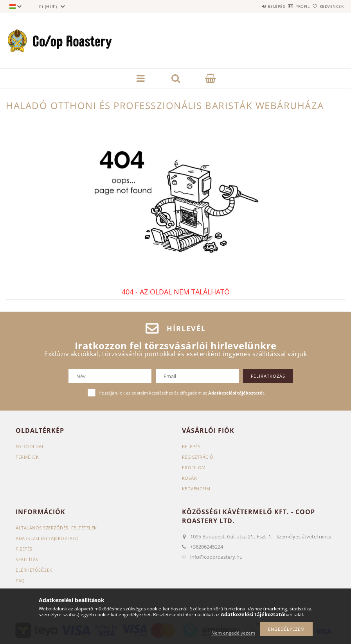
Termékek (27, 457)
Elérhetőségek (34, 570)
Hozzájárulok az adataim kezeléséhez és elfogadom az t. (182, 393)
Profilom (194, 467)
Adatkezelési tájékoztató (47, 538)
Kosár (190, 478)
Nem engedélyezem (233, 633)
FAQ (20, 580)
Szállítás (27, 559)
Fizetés (24, 549)
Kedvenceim (196, 489)
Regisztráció (198, 457)
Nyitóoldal (30, 446)
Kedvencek (327, 6)
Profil (290, 6)
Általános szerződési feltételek (56, 528)
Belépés (255, 6)
